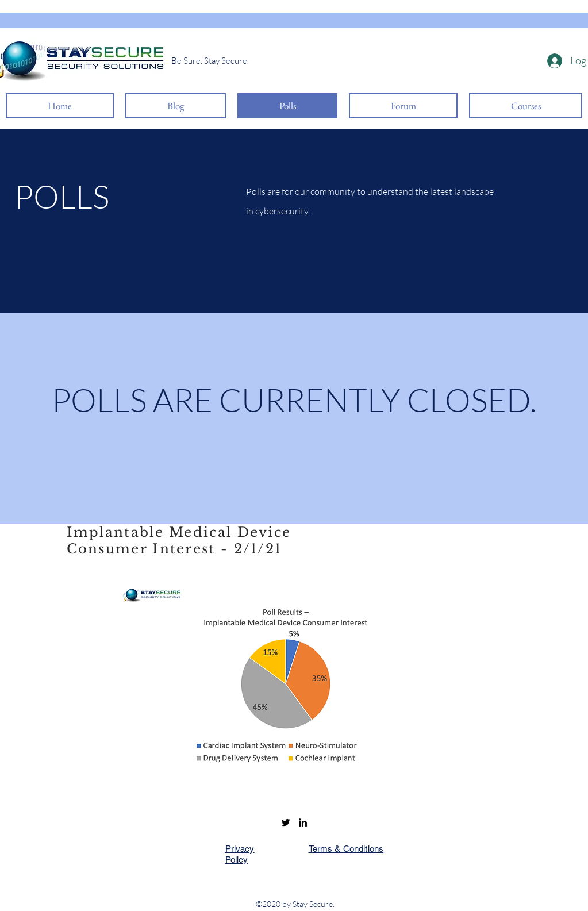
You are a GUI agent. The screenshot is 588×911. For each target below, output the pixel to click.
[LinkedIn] (303, 822)
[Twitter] (286, 822)
